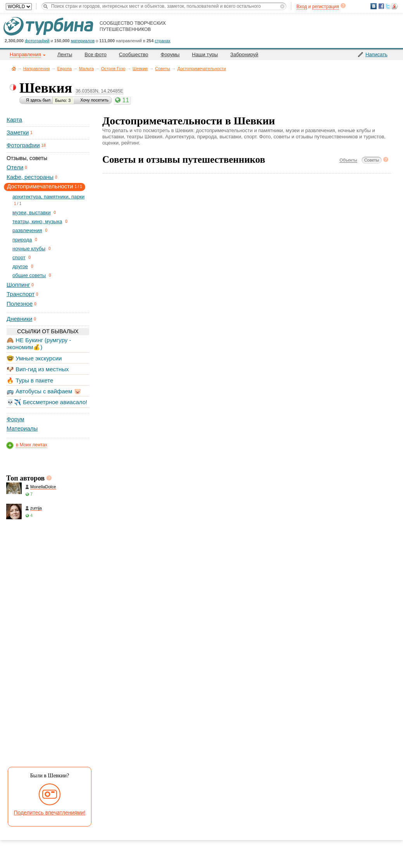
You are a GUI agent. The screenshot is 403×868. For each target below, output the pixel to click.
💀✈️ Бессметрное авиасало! (47, 402)
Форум (15, 419)
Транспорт (21, 294)
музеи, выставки (32, 213)
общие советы (29, 275)
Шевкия (140, 69)
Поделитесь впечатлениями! (50, 813)
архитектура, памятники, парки (48, 197)
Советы (162, 69)
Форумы (170, 54)
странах (162, 41)
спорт (19, 257)
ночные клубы (29, 249)
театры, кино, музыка (37, 221)
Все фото (96, 54)
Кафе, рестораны (30, 177)
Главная (14, 68)
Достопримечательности (202, 69)
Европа (65, 69)
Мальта (86, 69)
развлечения (27, 230)
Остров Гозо (113, 69)
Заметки (18, 132)
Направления (37, 69)
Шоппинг (18, 285)
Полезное (20, 304)
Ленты (65, 54)
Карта (14, 120)
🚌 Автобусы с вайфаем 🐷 (44, 391)
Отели (15, 167)
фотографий (37, 41)
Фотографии (23, 145)
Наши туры (205, 54)
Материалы (22, 428)
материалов (83, 41)
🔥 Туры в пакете (30, 380)
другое (20, 266)
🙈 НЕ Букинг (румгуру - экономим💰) (39, 344)
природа (22, 240)
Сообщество (134, 54)
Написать (376, 54)
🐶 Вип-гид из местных (38, 369)
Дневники (19, 319)
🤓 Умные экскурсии (34, 358)
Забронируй (244, 54)
